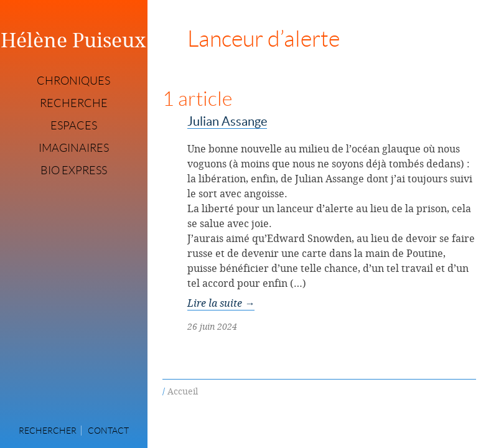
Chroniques (73, 81)
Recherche (74, 103)
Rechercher (48, 431)
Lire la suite (221, 303)
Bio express (74, 170)
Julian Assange (227, 121)
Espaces (74, 126)
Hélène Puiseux (73, 40)
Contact (108, 431)
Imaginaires (74, 148)
